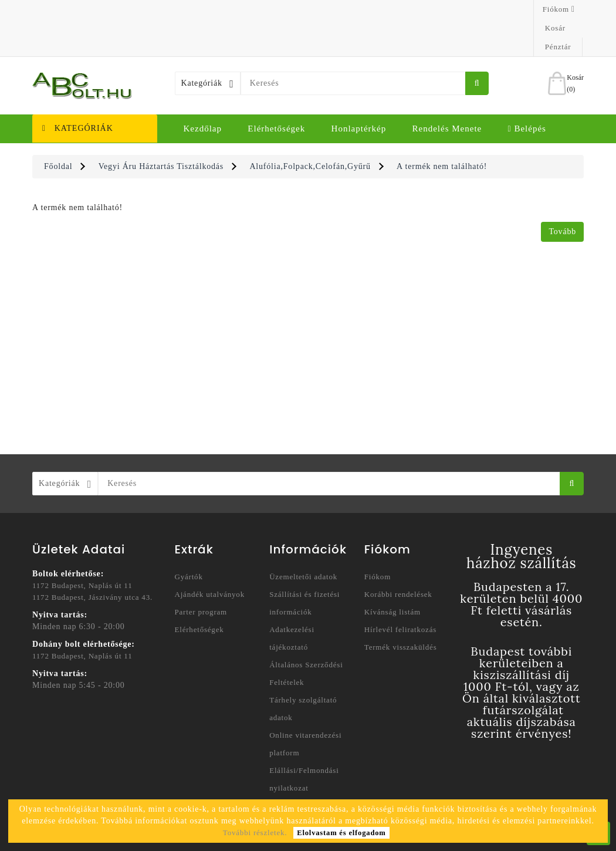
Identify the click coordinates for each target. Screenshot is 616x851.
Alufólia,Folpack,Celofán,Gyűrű (310, 129)
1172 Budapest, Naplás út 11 (82, 548)
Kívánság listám (392, 574)
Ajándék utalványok (210, 557)
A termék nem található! (442, 129)
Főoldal (58, 129)
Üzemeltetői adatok (303, 539)
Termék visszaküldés (401, 609)
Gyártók (189, 539)
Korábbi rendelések (398, 557)
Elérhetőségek (276, 91)
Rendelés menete (447, 91)
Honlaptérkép (359, 91)
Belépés (527, 91)
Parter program (201, 574)
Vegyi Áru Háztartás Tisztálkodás (161, 129)
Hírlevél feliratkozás (400, 592)
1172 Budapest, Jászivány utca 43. (92, 560)
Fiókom (378, 539)
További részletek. (255, 833)
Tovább (562, 194)
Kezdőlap (203, 91)
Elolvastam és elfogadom (341, 833)
